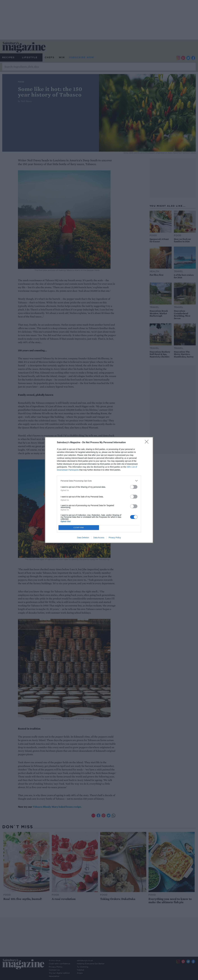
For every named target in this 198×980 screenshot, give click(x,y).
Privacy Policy (115, 538)
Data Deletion (83, 538)
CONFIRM (79, 528)
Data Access (99, 538)
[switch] (134, 487)
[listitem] (99, 481)
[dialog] (99, 490)
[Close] (148, 443)
